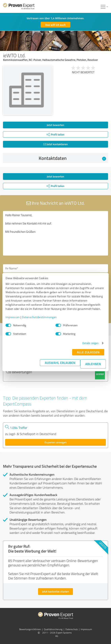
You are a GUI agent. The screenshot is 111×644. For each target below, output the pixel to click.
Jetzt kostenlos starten (55, 591)
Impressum (13, 317)
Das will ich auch (56, 25)
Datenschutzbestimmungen (39, 317)
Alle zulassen (88, 352)
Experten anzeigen (56, 442)
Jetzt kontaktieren (56, 144)
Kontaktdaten (72, 158)
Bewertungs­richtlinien (30, 629)
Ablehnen (93, 364)
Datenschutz (72, 629)
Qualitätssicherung (53, 629)
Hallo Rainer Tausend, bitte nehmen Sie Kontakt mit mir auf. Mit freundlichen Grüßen (55, 233)
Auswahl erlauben (60, 363)
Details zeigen (90, 343)
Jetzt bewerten (55, 125)
